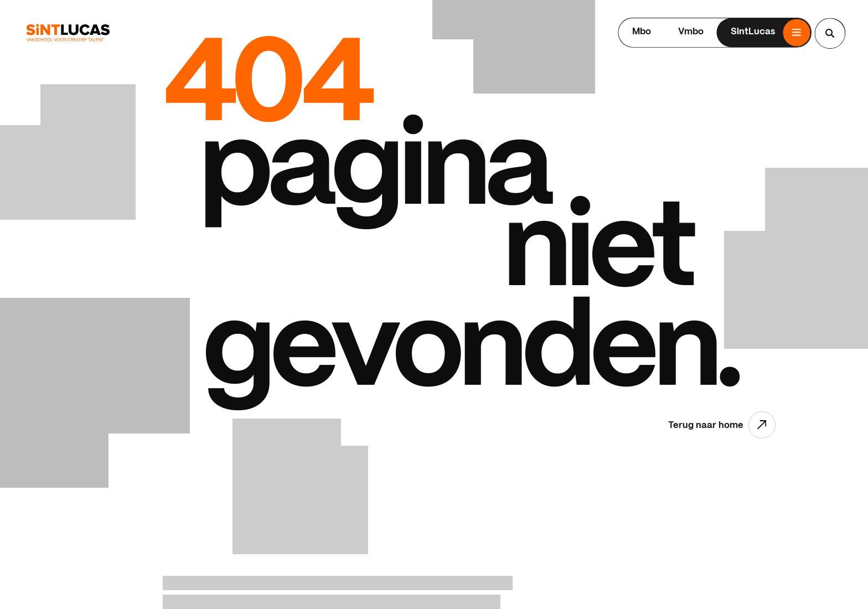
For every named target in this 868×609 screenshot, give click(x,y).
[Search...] (830, 33)
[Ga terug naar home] (68, 33)
